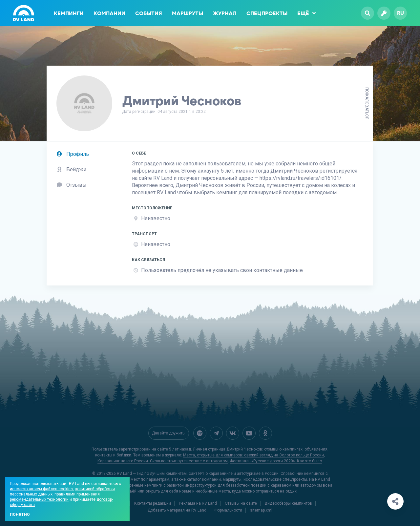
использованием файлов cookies (41, 489)
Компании (109, 13)
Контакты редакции (153, 503)
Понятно (20, 515)
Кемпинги (69, 13)
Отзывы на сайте (241, 503)
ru (400, 13)
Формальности (228, 510)
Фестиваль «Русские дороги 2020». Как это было (276, 461)
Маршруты (188, 13)
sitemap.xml (261, 510)
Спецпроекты (267, 13)
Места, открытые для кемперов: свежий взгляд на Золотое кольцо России (253, 455)
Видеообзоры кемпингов (288, 503)
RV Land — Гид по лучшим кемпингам (152, 473)
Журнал (225, 13)
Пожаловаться (367, 103)
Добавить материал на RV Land (177, 510)
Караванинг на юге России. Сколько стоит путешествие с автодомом (163, 461)
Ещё (306, 13)
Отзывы (72, 185)
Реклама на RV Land (198, 503)
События (149, 13)
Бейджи (71, 169)
